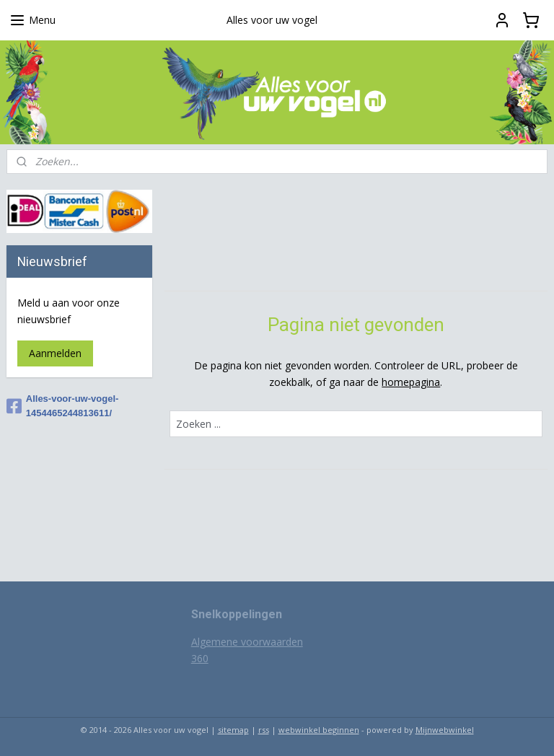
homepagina (412, 382)
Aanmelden (55, 353)
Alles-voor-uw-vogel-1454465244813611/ (63, 406)
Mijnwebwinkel (445, 730)
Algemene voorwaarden (247, 642)
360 (200, 658)
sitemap (233, 730)
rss (264, 730)
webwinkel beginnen (319, 730)
